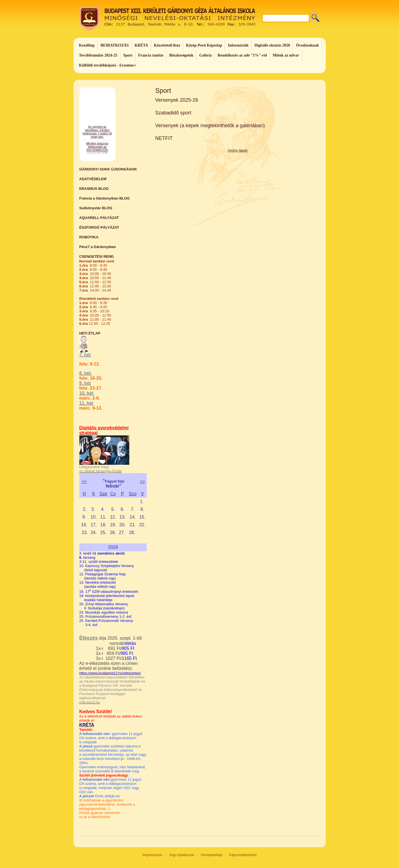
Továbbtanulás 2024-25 (98, 55)
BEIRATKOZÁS (115, 45)
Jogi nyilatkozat (182, 855)
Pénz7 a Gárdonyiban (98, 247)
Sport (128, 55)
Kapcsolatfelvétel (243, 855)
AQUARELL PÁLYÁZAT (99, 218)
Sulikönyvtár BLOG (96, 208)
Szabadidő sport (173, 113)
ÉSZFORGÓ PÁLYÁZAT (99, 227)
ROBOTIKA (89, 237)
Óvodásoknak (307, 45)
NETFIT (164, 138)
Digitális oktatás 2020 (272, 45)
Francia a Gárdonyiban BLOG (105, 198)
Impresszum (152, 855)
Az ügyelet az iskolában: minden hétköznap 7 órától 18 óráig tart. (97, 152)
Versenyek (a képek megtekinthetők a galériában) (210, 126)
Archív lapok (238, 150)
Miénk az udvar (286, 55)
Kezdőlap (87, 45)
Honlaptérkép (212, 855)
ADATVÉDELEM (93, 179)
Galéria (205, 55)
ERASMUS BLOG (94, 189)
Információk (238, 45)
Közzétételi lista (167, 45)
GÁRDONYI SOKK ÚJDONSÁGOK (108, 169)
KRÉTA (141, 45)
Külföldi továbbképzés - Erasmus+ (108, 65)
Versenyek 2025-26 (177, 100)
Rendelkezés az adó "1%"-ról (242, 55)
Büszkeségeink (181, 55)
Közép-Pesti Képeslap (204, 45)
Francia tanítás (151, 55)
